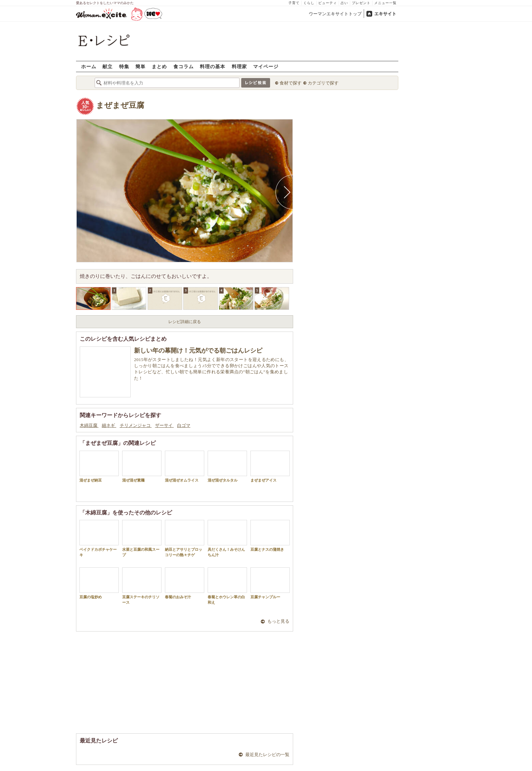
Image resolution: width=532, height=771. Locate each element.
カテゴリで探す (323, 83)
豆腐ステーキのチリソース (142, 586)
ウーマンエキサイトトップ (335, 14)
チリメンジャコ (136, 425)
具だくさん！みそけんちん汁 (227, 538)
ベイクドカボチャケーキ (99, 538)
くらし (309, 3)
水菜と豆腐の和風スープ (142, 538)
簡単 (140, 66)
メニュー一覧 (385, 3)
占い (344, 3)
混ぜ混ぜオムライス (185, 466)
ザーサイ (164, 425)
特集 (124, 66)
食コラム (184, 66)
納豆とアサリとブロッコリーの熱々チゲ (185, 538)
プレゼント (361, 3)
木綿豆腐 (89, 425)
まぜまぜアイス (270, 466)
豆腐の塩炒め (99, 583)
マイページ (266, 66)
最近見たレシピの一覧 (267, 755)
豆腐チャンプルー (270, 583)
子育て (294, 3)
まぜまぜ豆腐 (120, 105)
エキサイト (385, 14)
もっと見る (278, 621)
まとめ (159, 66)
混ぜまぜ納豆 (99, 466)
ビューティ (328, 3)
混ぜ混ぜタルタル (227, 466)
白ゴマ (184, 425)
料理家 (239, 66)
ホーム (89, 66)
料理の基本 (213, 66)
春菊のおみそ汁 (185, 583)
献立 (108, 66)
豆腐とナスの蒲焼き (270, 536)
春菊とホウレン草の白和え (227, 586)
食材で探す (291, 83)
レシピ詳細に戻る (185, 322)
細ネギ (109, 425)
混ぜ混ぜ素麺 (142, 466)
